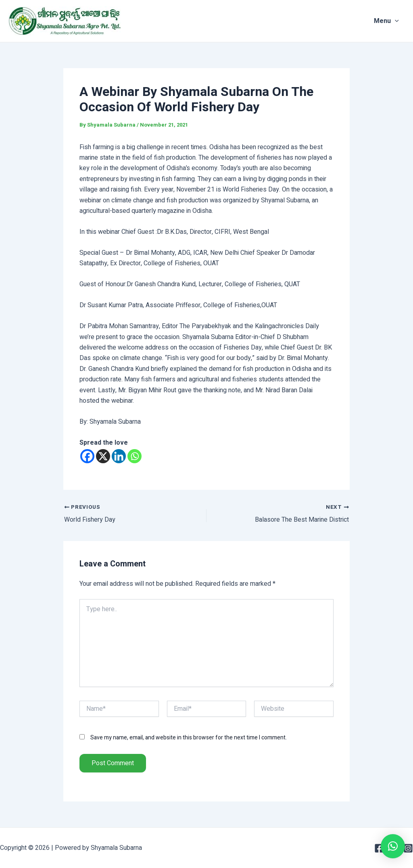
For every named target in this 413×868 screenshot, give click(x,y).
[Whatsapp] (135, 456)
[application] (401, 21)
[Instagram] (408, 848)
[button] (393, 846)
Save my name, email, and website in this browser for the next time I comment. (189, 737)
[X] (103, 456)
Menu (392, 21)
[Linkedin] (119, 456)
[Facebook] (87, 456)
